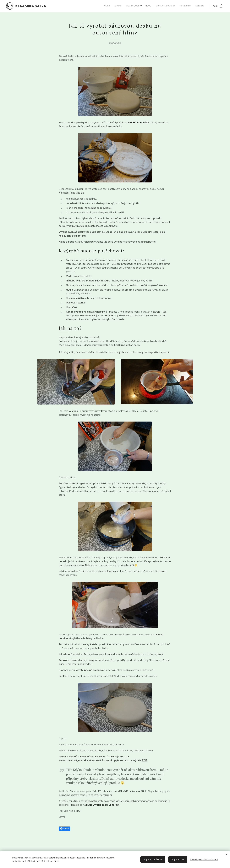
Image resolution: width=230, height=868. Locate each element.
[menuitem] (175, 6)
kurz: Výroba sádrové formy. (103, 805)
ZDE (126, 757)
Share (65, 829)
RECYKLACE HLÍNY (138, 123)
